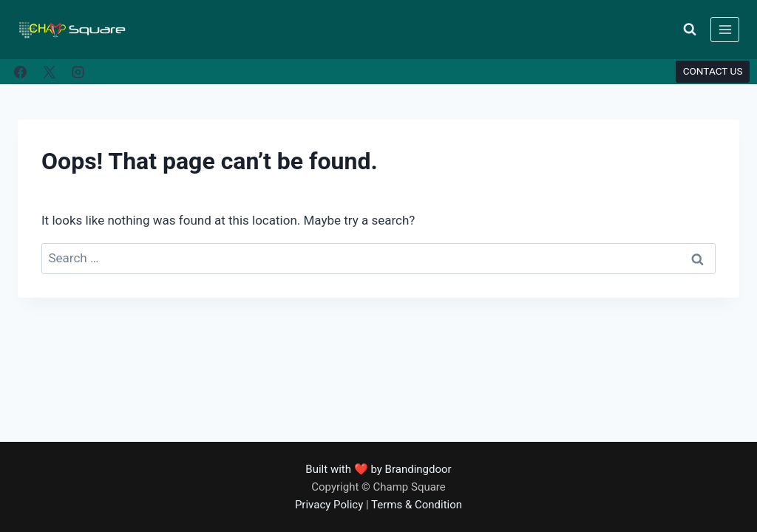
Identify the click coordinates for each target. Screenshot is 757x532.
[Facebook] (20, 72)
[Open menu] (725, 29)
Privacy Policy (329, 505)
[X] (49, 72)
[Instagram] (78, 72)
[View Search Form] (690, 30)
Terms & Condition (417, 505)
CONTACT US (713, 71)
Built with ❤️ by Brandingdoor (378, 469)
